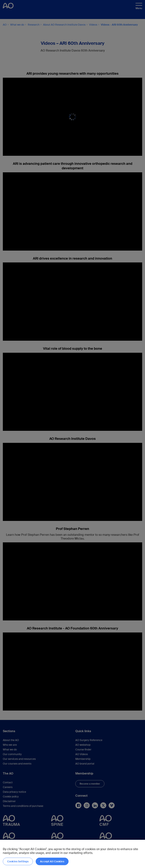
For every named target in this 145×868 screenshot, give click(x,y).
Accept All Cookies (52, 861)
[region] (72, 854)
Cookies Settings (18, 861)
